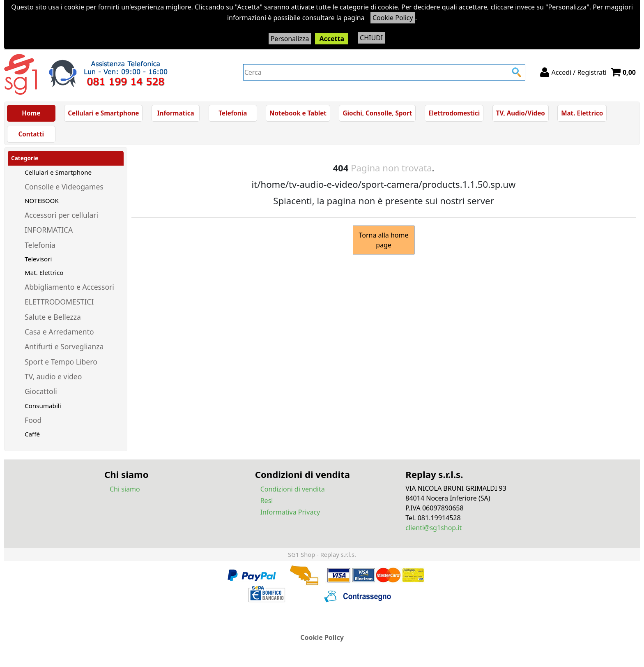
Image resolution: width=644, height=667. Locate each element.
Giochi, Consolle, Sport (377, 113)
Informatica (176, 113)
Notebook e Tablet (298, 113)
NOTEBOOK (42, 201)
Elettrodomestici (454, 113)
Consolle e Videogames (64, 187)
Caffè (32, 434)
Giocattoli (41, 391)
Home (31, 113)
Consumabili (43, 406)
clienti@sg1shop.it (434, 528)
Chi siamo (125, 489)
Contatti (31, 134)
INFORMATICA (49, 230)
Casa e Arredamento (59, 332)
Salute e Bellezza (53, 317)
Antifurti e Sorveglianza (64, 346)
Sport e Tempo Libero (61, 362)
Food (33, 420)
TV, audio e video (53, 376)
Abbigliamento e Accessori (69, 287)
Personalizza (290, 39)
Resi (267, 501)
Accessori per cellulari (61, 215)
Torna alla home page (383, 240)
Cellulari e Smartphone (103, 113)
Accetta (332, 39)
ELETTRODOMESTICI (59, 302)
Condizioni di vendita (293, 489)
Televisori (38, 259)
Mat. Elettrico (582, 113)
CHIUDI (371, 38)
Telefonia (233, 113)
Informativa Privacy (290, 512)
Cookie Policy (393, 18)
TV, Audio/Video (521, 113)
